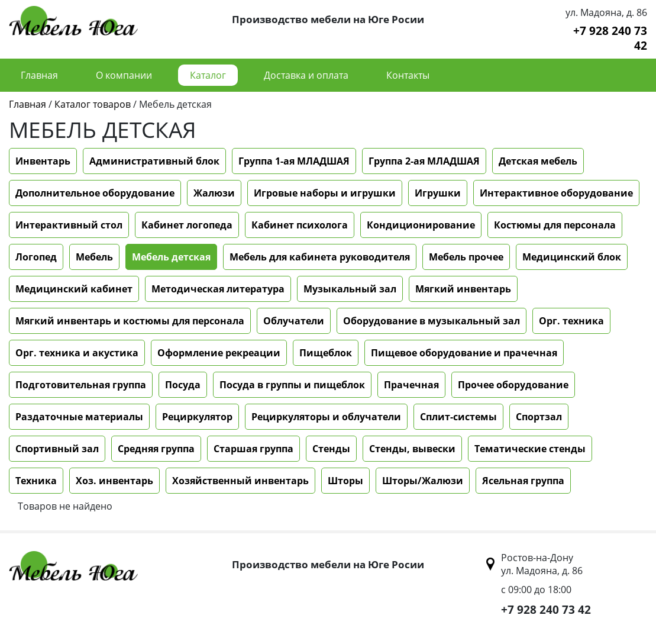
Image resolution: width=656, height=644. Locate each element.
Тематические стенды (530, 449)
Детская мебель (538, 161)
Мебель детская (171, 257)
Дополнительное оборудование (95, 193)
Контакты (408, 75)
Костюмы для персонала (555, 225)
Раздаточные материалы (79, 417)
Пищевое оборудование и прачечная (464, 353)
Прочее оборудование (513, 385)
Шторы (345, 481)
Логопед (36, 257)
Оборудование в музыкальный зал (432, 321)
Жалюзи (214, 193)
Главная (39, 75)
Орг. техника (571, 321)
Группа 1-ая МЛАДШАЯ (294, 161)
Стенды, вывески (412, 449)
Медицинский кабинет (74, 289)
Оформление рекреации (219, 353)
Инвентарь (43, 161)
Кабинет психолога (300, 225)
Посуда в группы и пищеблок (292, 385)
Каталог (208, 75)
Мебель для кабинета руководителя (320, 257)
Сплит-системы (458, 417)
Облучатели (294, 321)
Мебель (94, 257)
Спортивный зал (57, 449)
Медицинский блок (572, 257)
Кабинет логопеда (187, 225)
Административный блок (154, 161)
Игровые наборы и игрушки (325, 193)
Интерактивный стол (69, 225)
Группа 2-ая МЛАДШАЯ (424, 161)
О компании (124, 75)
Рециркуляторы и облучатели (326, 417)
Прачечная (411, 385)
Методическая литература (218, 289)
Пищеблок (326, 353)
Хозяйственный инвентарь (240, 481)
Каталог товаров (93, 104)
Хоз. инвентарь (114, 481)
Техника (36, 481)
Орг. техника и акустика (77, 353)
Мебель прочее (466, 257)
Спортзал (539, 417)
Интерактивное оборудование (556, 193)
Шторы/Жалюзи (423, 481)
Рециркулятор (197, 417)
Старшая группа (253, 449)
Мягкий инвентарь (463, 289)
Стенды (331, 449)
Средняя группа (156, 449)
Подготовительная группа (81, 385)
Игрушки (438, 193)
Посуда (183, 385)
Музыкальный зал (350, 289)
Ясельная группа (523, 481)
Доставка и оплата (306, 75)
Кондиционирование (421, 225)
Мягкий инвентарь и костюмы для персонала (130, 321)
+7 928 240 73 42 (610, 38)
